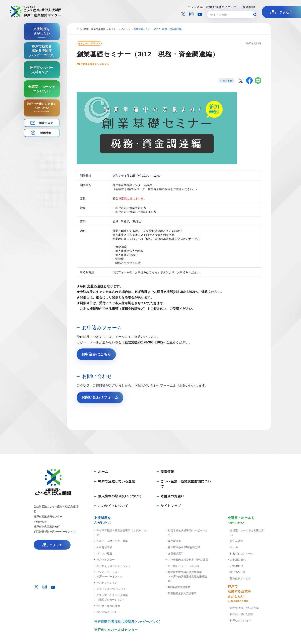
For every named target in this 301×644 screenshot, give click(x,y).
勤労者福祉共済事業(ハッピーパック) (188, 533)
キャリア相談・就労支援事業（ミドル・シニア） (123, 533)
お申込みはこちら (96, 354)
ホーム (103, 472)
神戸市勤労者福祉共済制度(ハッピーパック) (127, 622)
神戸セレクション (107, 583)
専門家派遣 (174, 541)
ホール (234, 547)
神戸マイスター (106, 560)
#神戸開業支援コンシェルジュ (93, 64)
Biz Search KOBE (107, 612)
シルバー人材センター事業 (112, 541)
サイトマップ (171, 506)
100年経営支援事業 (179, 587)
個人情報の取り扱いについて (120, 496)
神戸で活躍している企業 (117, 481)
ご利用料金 (237, 566)
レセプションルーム (242, 553)
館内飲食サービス (240, 578)
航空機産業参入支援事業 (182, 593)
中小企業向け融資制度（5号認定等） (189, 560)
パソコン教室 (104, 553)
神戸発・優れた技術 (108, 606)
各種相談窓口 (176, 553)
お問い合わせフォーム (100, 397)
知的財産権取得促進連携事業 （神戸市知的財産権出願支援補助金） (187, 577)
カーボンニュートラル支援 (183, 566)
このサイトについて (113, 506)
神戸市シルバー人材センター (116, 630)
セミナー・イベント (89, 44)
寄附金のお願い (172, 496)
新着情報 (249, 7)
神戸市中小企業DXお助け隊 (184, 547)
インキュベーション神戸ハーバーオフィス (109, 574)
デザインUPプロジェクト (111, 589)
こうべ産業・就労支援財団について (212, 7)
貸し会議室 (237, 541)
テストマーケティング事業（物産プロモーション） (112, 597)
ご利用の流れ (238, 560)
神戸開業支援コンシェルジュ (113, 566)
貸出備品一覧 (238, 572)
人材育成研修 (104, 547)
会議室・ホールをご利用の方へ (247, 533)
